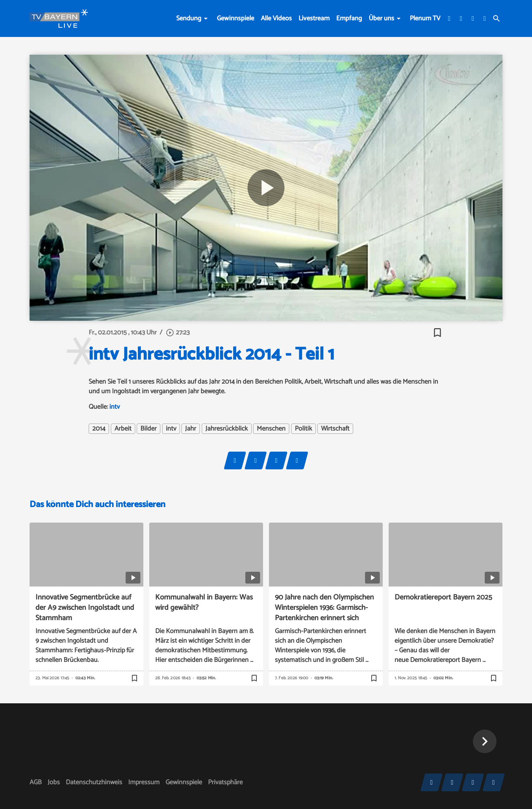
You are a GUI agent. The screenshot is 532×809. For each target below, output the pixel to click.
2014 (99, 429)
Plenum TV (425, 18)
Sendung (189, 18)
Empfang (349, 18)
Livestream (314, 18)
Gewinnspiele (236, 18)
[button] (485, 741)
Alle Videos (276, 18)
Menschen (271, 429)
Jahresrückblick (227, 429)
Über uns (381, 18)
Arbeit (123, 429)
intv (115, 407)
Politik (303, 429)
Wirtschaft (335, 429)
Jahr (191, 429)
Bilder (149, 429)
